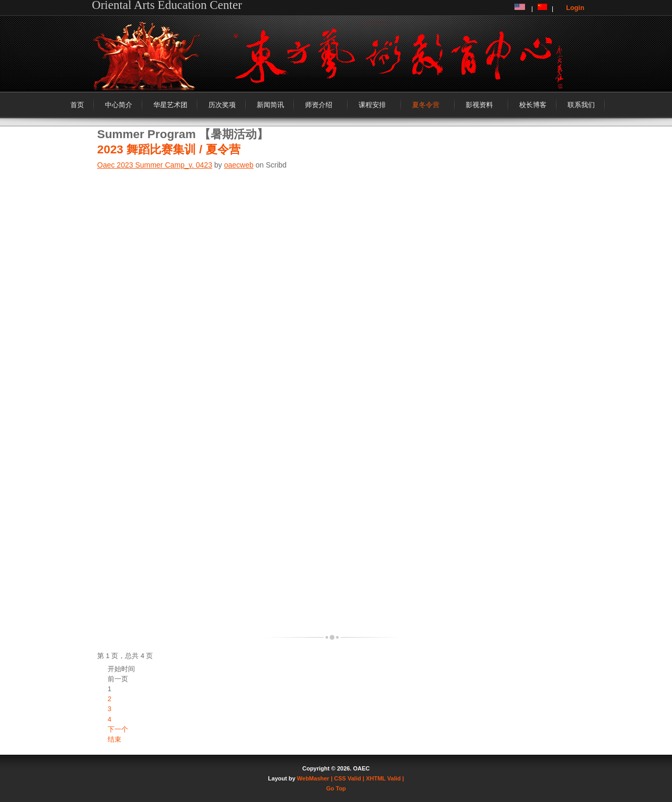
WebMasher (313, 778)
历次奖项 (222, 105)
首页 (77, 105)
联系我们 (581, 105)
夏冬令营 (426, 105)
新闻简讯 (270, 105)
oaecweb (239, 165)
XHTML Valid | (385, 778)
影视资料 (479, 105)
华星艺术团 (170, 105)
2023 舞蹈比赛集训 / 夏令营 (169, 149)
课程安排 (372, 105)
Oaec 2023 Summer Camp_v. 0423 (155, 165)
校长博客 (533, 105)
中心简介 (119, 105)
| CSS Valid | (348, 778)
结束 (114, 739)
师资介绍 (319, 105)
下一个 (118, 729)
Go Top (336, 788)
